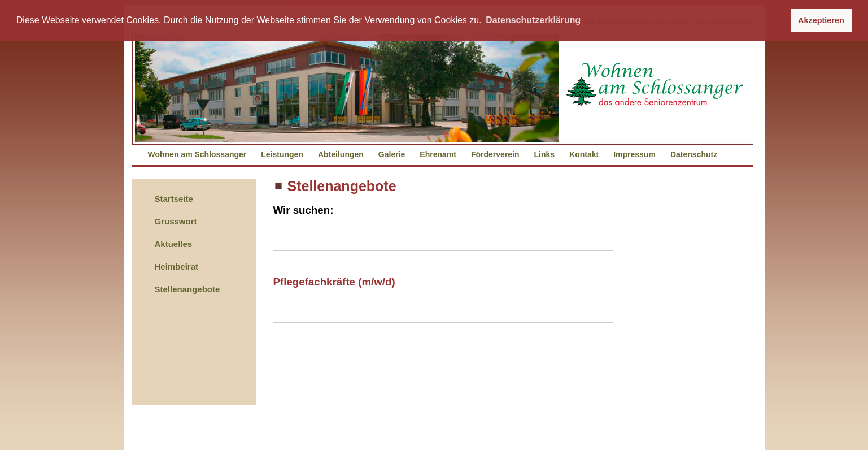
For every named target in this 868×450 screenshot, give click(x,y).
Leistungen (282, 154)
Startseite (174, 199)
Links (545, 154)
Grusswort (176, 221)
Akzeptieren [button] (821, 20)
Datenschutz (694, 154)
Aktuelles (174, 244)
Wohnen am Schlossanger (197, 154)
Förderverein (495, 154)
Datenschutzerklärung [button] (533, 20)
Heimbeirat (177, 267)
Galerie (392, 154)
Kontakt (584, 154)
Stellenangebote (187, 289)
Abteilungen (341, 154)
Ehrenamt (438, 154)
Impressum (634, 154)
